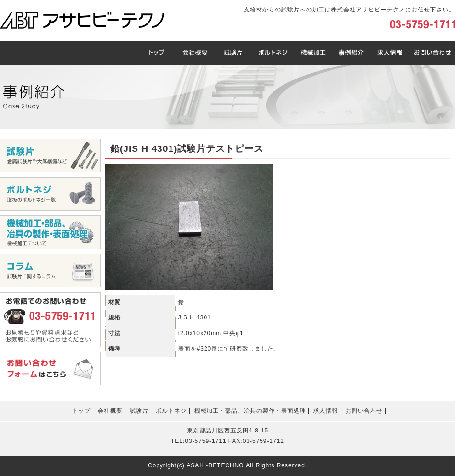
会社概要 (110, 411)
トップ (81, 411)
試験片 (139, 411)
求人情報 (326, 411)
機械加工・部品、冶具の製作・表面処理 (250, 411)
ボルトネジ (171, 411)
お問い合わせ (364, 411)
